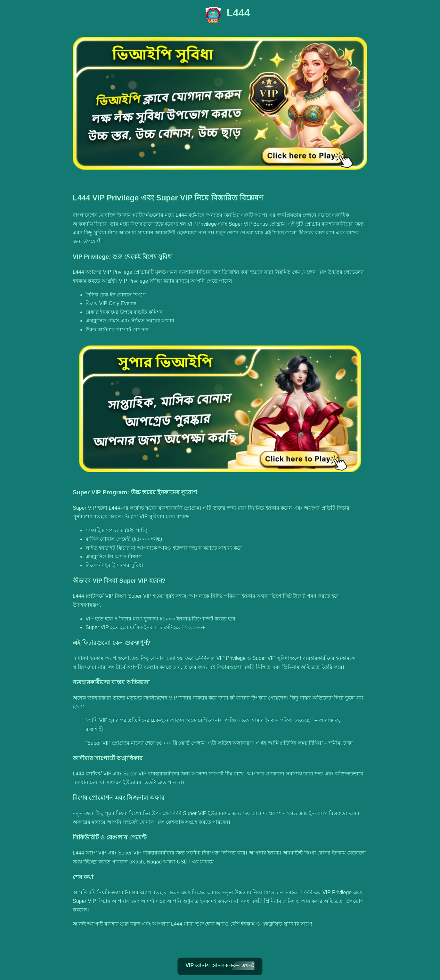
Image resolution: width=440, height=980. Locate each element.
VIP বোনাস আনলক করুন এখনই (220, 965)
